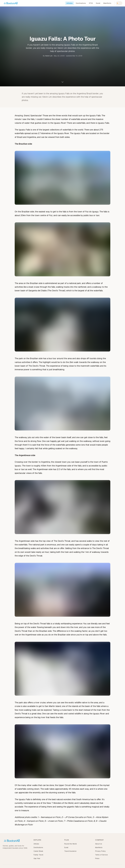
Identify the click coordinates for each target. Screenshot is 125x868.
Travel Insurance (70, 851)
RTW (91, 3)
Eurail (98, 3)
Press (97, 858)
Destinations (81, 3)
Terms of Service (101, 855)
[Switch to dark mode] (119, 3)
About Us (99, 844)
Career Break (38, 851)
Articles (70, 3)
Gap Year (37, 858)
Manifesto (107, 3)
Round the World (70, 844)
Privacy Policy (100, 851)
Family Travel (38, 855)
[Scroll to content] (62, 82)
